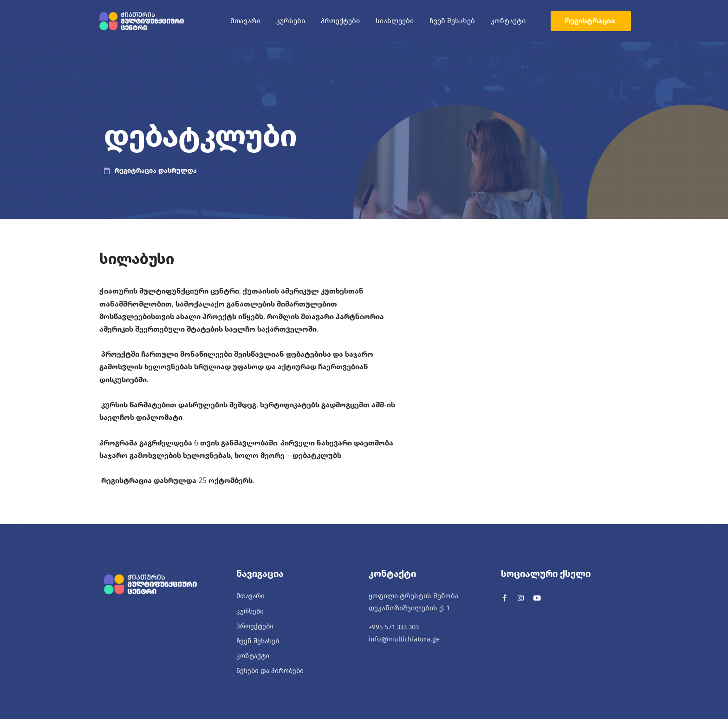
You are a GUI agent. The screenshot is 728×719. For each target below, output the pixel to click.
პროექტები (340, 21)
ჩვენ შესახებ (452, 21)
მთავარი (245, 21)
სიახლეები (395, 21)
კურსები (291, 21)
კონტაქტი (508, 21)
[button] (591, 21)
